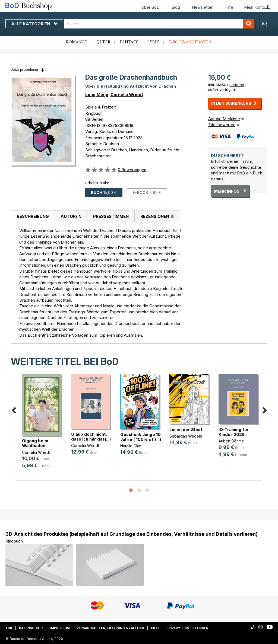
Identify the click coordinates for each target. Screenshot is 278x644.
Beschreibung (33, 216)
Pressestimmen (111, 216)
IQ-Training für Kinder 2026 (234, 432)
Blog (176, 7)
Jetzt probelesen (25, 69)
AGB (9, 628)
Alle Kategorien (34, 24)
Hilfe (229, 7)
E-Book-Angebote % (190, 42)
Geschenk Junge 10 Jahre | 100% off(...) (141, 437)
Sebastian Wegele (186, 436)
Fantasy (129, 42)
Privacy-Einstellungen (187, 628)
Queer (103, 42)
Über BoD (150, 7)
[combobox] (159, 24)
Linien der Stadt (186, 430)
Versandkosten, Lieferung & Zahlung (110, 628)
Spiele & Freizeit (100, 107)
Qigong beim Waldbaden (35, 443)
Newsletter (202, 7)
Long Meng (97, 95)
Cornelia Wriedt (127, 95)
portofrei (237, 85)
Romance (76, 42)
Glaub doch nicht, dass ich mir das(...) (91, 437)
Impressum (60, 628)
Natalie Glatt (131, 446)
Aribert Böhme (231, 441)
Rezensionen (157, 216)
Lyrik (153, 42)
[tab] (33, 216)
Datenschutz (31, 628)
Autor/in (71, 216)
